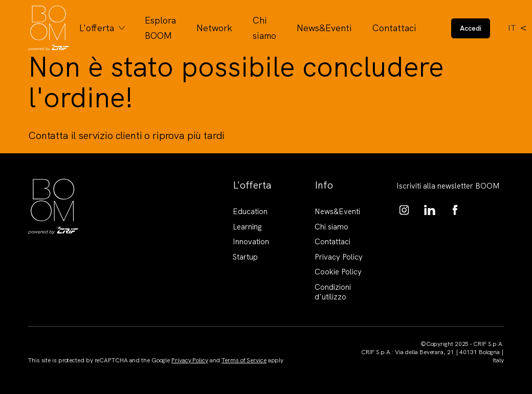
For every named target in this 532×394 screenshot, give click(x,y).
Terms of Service (244, 360)
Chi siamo (264, 28)
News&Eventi (324, 28)
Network (214, 28)
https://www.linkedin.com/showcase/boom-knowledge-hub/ (430, 210)
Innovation (251, 242)
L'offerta (97, 28)
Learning (247, 227)
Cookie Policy (338, 272)
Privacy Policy (339, 257)
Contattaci (394, 28)
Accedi (471, 28)
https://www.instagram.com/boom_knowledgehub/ (404, 210)
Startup (245, 257)
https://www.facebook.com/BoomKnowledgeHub (455, 210)
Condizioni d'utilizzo (333, 292)
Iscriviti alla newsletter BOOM (448, 186)
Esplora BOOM (160, 28)
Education (250, 212)
